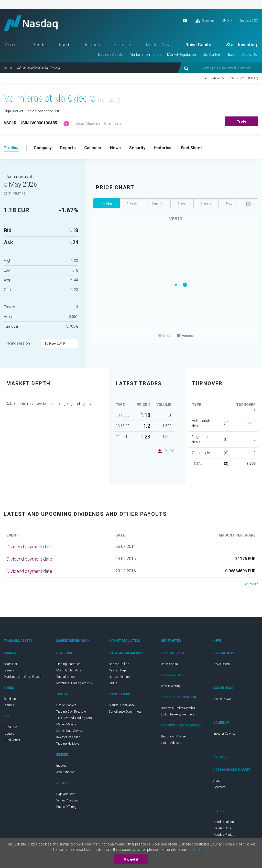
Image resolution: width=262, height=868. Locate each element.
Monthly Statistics (69, 670)
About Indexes (66, 772)
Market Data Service (69, 731)
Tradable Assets (110, 55)
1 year (182, 203)
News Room (222, 664)
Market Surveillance (122, 705)
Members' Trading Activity (74, 683)
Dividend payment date (29, 547)
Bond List (10, 699)
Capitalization (65, 677)
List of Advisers (172, 743)
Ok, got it (131, 860)
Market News (159, 45)
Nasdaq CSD (248, 20)
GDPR (113, 683)
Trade (242, 122)
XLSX (170, 451)
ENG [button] (226, 20)
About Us (249, 55)
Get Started (211, 55)
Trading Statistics (68, 664)
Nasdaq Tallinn (119, 664)
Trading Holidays (68, 744)
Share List (10, 664)
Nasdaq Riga (118, 670)
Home (8, 68)
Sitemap (205, 21)
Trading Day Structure (71, 712)
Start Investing (242, 45)
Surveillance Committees (125, 712)
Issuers (9, 670)
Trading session (17, 343)
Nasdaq (31, 23)
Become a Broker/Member (178, 708)
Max (229, 203)
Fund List (10, 727)
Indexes (92, 45)
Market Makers (66, 724)
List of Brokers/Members (178, 714)
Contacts (220, 787)
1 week (132, 203)
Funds (65, 45)
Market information (145, 55)
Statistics (123, 45)
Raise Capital (199, 45)
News (231, 55)
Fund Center (12, 740)
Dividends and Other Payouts (24, 677)
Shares (12, 45)
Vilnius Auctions (68, 800)
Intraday (107, 203)
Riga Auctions (66, 794)
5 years (206, 203)
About (217, 781)
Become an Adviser (174, 736)
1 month (157, 203)
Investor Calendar (68, 737)
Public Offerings (67, 807)
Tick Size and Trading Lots (74, 718)
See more (250, 584)
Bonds (39, 45)
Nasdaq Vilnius (119, 677)
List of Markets (66, 705)
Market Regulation (182, 55)
